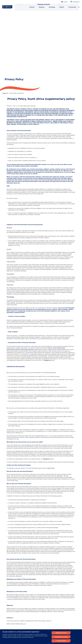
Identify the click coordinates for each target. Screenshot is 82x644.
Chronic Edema (33, 591)
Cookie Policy (51, 391)
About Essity (32, 608)
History (31, 603)
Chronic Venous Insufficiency (36, 586)
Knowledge (50, 7)
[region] (41, 637)
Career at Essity (33, 610)
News (4, 601)
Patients (59, 7)
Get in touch (61, 625)
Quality (31, 606)
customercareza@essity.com (27, 559)
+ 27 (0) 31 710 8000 (35, 623)
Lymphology (5, 583)
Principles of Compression (62, 581)
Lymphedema (32, 583)
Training (4, 603)
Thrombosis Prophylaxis (35, 588)
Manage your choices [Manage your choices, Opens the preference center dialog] (61, 633)
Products (30, 7)
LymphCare (5, 606)
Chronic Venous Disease (35, 581)
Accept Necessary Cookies (61, 637)
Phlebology (5, 581)
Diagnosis (39, 7)
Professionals (70, 7)
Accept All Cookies (61, 641)
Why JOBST (32, 601)
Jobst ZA (5, 16)
